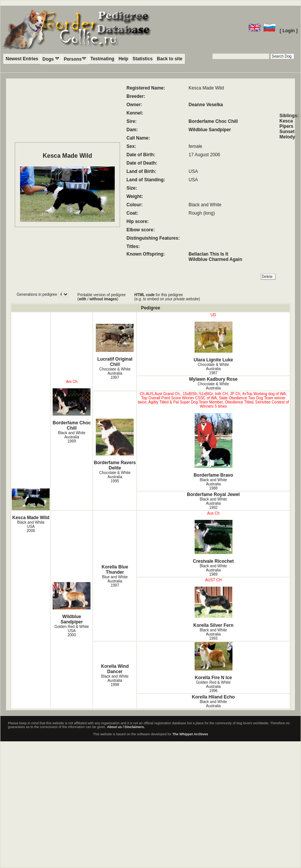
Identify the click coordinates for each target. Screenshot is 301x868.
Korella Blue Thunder (115, 570)
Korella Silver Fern (213, 607)
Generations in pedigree (37, 294)
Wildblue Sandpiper (210, 130)
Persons (75, 59)
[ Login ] (289, 31)
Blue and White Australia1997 (115, 581)
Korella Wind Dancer (115, 669)
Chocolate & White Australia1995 (115, 477)
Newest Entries (22, 59)
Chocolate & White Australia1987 (213, 369)
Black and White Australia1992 (213, 503)
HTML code (145, 295)
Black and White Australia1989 (213, 570)
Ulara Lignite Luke (213, 342)
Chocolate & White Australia (213, 386)
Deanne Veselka (206, 105)
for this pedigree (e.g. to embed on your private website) (167, 297)
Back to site (169, 59)
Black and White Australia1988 (213, 484)
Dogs (51, 59)
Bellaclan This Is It (208, 254)
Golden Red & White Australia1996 (213, 687)
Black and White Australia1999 (72, 437)
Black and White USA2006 (31, 527)
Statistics (143, 59)
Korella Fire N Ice (213, 661)
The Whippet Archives (190, 734)
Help (123, 59)
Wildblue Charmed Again (215, 259)
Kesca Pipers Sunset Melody (287, 129)
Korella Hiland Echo (213, 697)
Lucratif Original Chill (115, 345)
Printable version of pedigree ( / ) (102, 297)
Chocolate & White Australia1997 (115, 373)
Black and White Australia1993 (213, 634)
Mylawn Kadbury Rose (214, 379)
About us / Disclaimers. (126, 727)
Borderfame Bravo (213, 445)
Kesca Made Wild (31, 504)
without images (103, 299)
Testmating (102, 59)
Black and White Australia (213, 704)
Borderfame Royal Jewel (213, 494)
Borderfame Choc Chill (213, 121)
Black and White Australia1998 (115, 680)
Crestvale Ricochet (213, 542)
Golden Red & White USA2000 (72, 631)
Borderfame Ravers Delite (115, 445)
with (83, 299)
